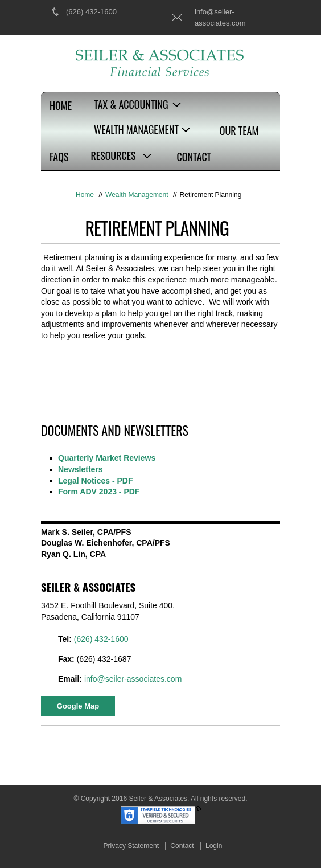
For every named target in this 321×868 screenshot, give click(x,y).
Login (214, 846)
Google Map (78, 706)
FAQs (59, 157)
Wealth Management (136, 129)
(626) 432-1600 (91, 12)
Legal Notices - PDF (95, 481)
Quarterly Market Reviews (107, 458)
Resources (113, 155)
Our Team (239, 130)
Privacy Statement (131, 846)
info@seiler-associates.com (133, 679)
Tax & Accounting (131, 104)
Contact (194, 157)
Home (61, 105)
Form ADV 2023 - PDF (99, 492)
